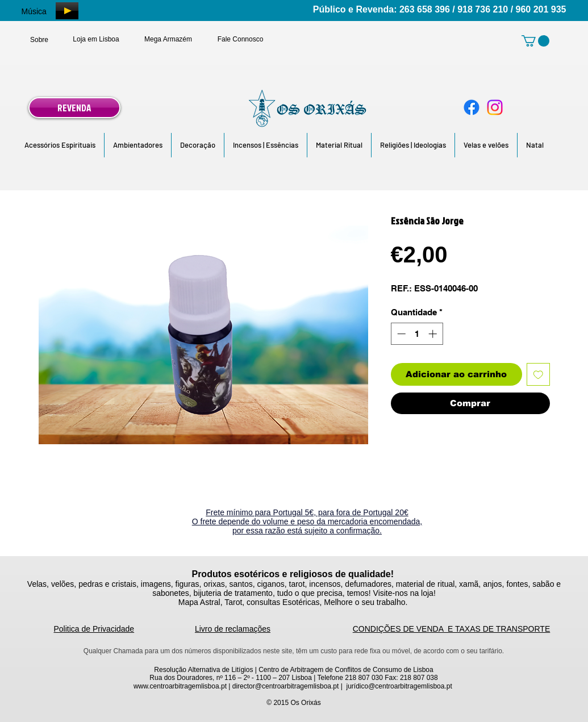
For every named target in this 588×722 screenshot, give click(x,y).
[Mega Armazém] (168, 39)
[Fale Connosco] (241, 39)
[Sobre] (39, 40)
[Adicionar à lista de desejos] (538, 375)
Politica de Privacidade (94, 629)
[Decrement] (400, 334)
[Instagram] (495, 107)
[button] (60, 145)
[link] (535, 41)
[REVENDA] (74, 108)
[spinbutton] (417, 334)
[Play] (67, 11)
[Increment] (434, 334)
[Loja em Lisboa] (96, 39)
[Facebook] (472, 107)
